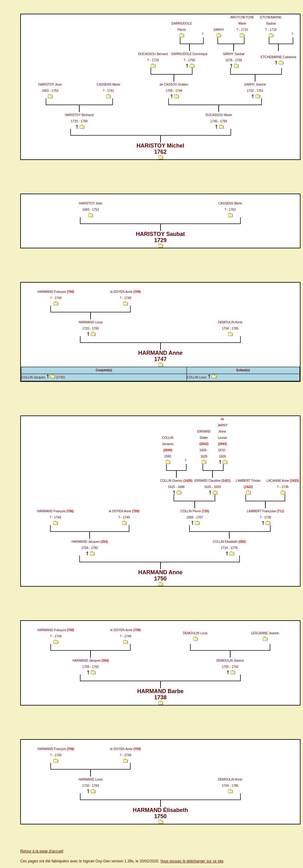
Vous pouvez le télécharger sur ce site (192, 861)
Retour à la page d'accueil (42, 851)
